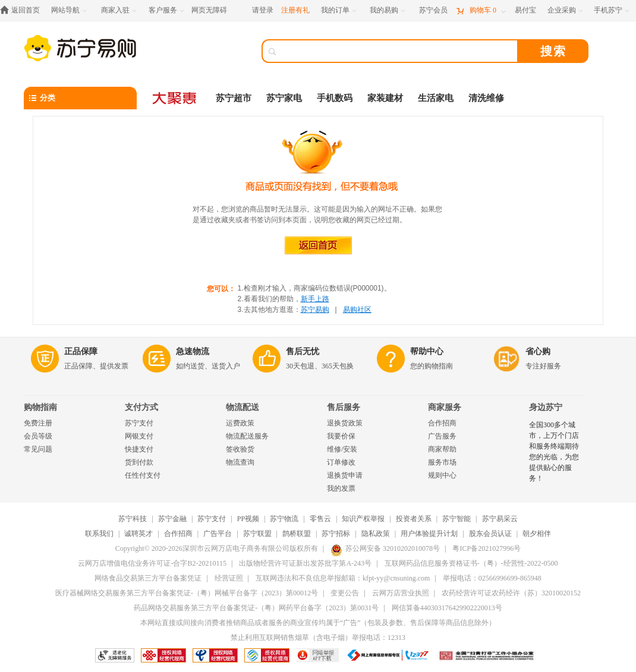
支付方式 (141, 407)
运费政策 (240, 423)
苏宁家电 (284, 98)
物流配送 (243, 407)
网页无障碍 (209, 10)
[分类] (80, 98)
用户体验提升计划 (429, 534)
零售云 (320, 519)
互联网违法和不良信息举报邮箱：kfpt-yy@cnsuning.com (343, 578)
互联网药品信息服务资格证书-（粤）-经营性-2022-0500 (471, 563)
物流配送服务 (247, 436)
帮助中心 (427, 351)
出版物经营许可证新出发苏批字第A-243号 (305, 563)
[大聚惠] (175, 98)
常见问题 (38, 449)
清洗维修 (486, 98)
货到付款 (139, 462)
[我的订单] (340, 10)
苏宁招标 (336, 534)
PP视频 (248, 519)
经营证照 (229, 578)
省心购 (538, 351)
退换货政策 (345, 423)
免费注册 (38, 423)
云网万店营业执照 (401, 593)
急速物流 (193, 351)
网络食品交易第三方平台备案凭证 (148, 578)
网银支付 (139, 436)
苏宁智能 (456, 519)
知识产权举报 (363, 519)
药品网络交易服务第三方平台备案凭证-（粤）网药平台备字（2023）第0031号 (256, 608)
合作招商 (442, 423)
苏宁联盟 (257, 534)
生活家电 (436, 98)
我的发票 (341, 488)
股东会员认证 (490, 534)
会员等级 (38, 436)
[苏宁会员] (433, 10)
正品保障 (81, 351)
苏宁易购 (315, 310)
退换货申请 (345, 475)
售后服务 (344, 407)
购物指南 (40, 407)
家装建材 (385, 98)
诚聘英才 (138, 534)
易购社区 (357, 310)
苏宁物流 (284, 519)
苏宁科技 (133, 519)
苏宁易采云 (500, 519)
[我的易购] (388, 10)
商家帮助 (442, 449)
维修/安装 (342, 449)
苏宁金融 (172, 519)
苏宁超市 (234, 98)
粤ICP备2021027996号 (487, 548)
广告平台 (218, 534)
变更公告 (345, 593)
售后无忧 (303, 351)
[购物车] (481, 10)
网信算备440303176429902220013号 (447, 608)
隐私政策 (376, 534)
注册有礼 (295, 10)
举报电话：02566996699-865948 (492, 578)
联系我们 (99, 534)
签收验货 (240, 449)
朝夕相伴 (537, 534)
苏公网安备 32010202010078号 (385, 548)
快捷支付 (139, 449)
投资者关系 (414, 519)
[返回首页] (23, 10)
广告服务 (442, 436)
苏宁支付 (139, 423)
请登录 (263, 10)
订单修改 (341, 462)
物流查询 (240, 462)
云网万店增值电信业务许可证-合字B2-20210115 (152, 563)
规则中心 (442, 475)
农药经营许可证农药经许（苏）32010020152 (511, 593)
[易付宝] (525, 10)
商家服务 (445, 407)
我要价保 (341, 436)
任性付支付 (143, 475)
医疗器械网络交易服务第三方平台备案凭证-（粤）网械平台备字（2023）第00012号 (187, 593)
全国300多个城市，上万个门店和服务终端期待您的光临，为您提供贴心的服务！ (554, 452)
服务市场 (442, 462)
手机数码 (335, 98)
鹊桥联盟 (297, 534)
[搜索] (398, 51)
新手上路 (315, 299)
